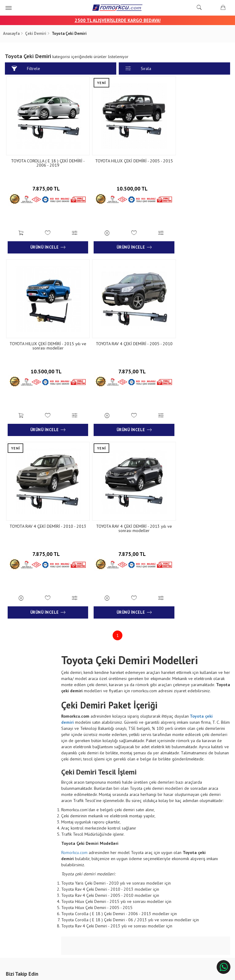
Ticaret (87, 972)
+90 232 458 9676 (194, 877)
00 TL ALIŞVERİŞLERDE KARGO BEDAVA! (120, 20)
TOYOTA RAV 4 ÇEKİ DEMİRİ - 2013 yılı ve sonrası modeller (192, 328)
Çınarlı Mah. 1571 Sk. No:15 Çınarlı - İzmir (194, 865)
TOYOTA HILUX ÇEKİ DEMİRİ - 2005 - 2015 (117, 156)
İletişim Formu (130, 871)
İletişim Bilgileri (131, 862)
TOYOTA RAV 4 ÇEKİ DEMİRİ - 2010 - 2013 (117, 328)
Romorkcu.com (75, 661)
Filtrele (27, 69)
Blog (15, 880)
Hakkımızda (20, 862)
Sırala (138, 69)
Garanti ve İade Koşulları (85, 880)
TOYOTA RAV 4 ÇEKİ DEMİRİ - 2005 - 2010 (43, 328)
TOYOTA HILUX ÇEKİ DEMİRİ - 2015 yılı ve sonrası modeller (192, 156)
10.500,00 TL (117, 180)
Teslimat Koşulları (79, 871)
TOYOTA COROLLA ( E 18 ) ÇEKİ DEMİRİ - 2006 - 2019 (43, 156)
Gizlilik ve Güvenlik (80, 889)
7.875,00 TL (43, 180)
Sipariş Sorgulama (79, 862)
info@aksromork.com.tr (192, 889)
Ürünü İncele (43, 237)
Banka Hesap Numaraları (32, 871)
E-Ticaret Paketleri (115, 972)
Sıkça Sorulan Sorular (136, 880)
